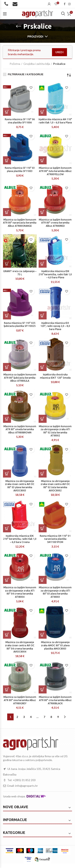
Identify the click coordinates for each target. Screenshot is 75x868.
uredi (60, 52)
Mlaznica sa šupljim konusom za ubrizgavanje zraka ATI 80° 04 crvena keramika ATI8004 (20, 592)
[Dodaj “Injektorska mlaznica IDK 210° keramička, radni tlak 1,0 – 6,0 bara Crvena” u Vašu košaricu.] (7, 528)
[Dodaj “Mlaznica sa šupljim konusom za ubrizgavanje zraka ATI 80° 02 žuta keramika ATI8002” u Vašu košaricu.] (43, 419)
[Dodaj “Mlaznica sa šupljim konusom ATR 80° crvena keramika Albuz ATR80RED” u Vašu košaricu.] (43, 212)
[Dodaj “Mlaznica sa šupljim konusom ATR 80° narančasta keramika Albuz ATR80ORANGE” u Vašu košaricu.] (7, 212)
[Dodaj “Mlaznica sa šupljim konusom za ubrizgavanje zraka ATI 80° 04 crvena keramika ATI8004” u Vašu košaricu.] (7, 580)
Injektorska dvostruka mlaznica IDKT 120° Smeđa (55, 376)
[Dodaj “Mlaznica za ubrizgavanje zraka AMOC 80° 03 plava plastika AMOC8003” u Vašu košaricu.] (43, 635)
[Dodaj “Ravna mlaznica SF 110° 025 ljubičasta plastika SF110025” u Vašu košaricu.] (7, 315)
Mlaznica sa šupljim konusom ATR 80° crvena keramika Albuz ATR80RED (55, 223)
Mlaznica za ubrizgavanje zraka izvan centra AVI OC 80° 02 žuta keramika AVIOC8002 (55, 486)
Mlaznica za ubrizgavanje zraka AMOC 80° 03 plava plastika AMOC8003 (55, 645)
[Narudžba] (69, 75)
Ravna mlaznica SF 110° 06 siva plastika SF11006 (20, 121)
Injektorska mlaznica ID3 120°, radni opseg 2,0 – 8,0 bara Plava (55, 326)
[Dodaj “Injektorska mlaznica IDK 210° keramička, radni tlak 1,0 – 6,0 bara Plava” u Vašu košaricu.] (43, 264)
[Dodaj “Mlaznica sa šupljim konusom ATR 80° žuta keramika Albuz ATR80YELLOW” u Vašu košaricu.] (43, 160)
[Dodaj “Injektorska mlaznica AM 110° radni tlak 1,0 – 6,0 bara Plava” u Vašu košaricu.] (43, 112)
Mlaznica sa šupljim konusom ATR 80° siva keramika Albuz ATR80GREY (20, 700)
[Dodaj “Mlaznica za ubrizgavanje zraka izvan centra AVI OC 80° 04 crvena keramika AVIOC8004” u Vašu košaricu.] (7, 635)
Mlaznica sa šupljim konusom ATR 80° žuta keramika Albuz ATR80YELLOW (55, 171)
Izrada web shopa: (15, 796)
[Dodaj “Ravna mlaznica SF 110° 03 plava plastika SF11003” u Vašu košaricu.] (7, 160)
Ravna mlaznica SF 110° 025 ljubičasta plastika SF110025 (20, 325)
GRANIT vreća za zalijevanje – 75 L (20, 273)
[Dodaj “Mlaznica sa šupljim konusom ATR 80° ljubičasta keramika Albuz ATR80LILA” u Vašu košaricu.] (7, 367)
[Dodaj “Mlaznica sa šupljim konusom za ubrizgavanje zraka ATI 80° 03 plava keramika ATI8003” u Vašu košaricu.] (43, 580)
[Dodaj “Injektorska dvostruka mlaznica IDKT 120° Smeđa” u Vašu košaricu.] (43, 367)
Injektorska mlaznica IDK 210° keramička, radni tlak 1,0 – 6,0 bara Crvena (20, 539)
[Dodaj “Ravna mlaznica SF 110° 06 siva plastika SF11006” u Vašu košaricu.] (7, 112)
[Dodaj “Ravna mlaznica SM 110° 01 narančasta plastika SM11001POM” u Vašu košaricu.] (43, 528)
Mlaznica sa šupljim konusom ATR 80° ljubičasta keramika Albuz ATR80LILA (20, 378)
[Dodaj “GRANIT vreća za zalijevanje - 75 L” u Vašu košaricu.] (7, 264)
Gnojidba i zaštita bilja (37, 64)
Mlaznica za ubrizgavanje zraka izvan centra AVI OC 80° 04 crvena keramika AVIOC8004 (20, 647)
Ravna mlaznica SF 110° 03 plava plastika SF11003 (20, 169)
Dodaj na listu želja (31, 88)
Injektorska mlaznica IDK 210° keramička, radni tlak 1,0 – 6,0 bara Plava (55, 274)
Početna (15, 64)
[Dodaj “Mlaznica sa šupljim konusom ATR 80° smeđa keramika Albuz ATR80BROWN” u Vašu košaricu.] (7, 419)
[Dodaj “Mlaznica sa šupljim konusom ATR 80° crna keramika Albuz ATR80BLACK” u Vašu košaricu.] (43, 689)
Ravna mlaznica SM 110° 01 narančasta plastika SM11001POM (55, 539)
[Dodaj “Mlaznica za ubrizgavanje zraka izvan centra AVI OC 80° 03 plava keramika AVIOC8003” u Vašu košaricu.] (7, 474)
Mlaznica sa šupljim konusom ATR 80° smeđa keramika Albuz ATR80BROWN (20, 429)
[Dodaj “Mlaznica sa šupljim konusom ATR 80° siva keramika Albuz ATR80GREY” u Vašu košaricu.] (7, 689)
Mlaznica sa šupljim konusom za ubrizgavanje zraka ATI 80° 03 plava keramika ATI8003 (55, 592)
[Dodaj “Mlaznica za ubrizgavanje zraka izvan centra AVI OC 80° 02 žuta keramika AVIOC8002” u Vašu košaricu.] (43, 474)
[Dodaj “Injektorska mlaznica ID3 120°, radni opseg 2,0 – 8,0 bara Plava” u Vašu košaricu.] (43, 315)
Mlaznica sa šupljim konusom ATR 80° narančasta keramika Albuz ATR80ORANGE (20, 223)
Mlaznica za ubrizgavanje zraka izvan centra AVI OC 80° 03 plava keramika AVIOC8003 (20, 486)
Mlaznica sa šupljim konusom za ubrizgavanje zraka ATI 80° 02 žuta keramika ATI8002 (55, 431)
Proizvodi (35, 37)
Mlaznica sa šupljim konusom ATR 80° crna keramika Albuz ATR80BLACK (55, 700)
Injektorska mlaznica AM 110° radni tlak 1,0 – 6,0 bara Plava (55, 121)
